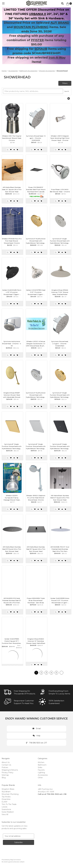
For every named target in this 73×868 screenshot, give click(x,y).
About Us (6, 762)
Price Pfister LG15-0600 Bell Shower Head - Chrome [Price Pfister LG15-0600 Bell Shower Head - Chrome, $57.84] (60, 191)
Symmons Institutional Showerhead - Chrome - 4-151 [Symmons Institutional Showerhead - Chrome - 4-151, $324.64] (12, 344)
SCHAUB (41, 49)
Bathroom (42, 765)
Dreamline (6, 799)
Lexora (4, 807)
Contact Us (6, 765)
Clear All (67, 91)
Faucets (41, 770)
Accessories (43, 775)
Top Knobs (6, 797)
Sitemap (5, 775)
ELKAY (5, 802)
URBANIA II (37, 14)
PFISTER (37, 40)
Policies (5, 767)
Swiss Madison (8, 812)
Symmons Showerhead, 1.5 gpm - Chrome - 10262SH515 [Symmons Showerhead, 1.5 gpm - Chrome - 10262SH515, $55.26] (36, 138)
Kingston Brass (8, 789)
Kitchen (41, 762)
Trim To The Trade (9, 804)
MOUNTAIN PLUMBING (31, 27)
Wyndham (6, 792)
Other (40, 778)
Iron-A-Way (57, 57)
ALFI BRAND (60, 23)
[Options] (69, 98)
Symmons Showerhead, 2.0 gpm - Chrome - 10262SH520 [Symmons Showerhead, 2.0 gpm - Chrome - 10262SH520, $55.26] (60, 344)
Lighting (41, 773)
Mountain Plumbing (10, 794)
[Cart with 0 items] (69, 4)
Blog (4, 778)
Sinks (40, 767)
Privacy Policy (8, 773)
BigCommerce (15, 860)
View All (5, 814)
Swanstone (6, 809)
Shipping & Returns (10, 770)
